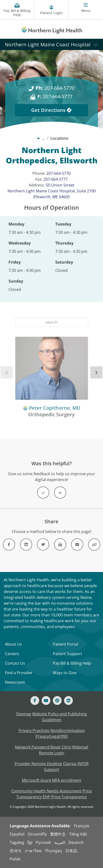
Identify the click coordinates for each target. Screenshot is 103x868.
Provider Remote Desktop (38, 764)
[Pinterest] (57, 700)
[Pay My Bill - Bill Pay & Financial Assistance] (17, 10)
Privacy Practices (34, 730)
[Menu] (86, 10)
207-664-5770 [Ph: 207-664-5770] (55, 88)
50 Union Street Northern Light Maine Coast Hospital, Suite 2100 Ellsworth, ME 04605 (52, 191)
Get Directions (51, 110)
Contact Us (15, 663)
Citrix (66, 747)
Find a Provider (19, 673)
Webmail (80, 747)
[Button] (43, 493)
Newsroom (15, 682)
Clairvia (70, 764)
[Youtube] (46, 700)
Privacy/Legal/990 (52, 736)
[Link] (9, 544)
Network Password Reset (38, 747)
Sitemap (24, 714)
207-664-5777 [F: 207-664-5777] (55, 96)
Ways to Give (65, 673)
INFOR (83, 764)
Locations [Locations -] (59, 138)
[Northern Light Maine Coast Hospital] (51, 44)
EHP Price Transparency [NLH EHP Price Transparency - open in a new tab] (65, 797)
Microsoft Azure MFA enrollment (52, 780)
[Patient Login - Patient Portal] (51, 10)
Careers (12, 654)
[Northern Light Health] (51, 29)
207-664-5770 (58, 173)
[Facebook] (35, 700)
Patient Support (67, 654)
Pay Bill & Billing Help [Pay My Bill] (72, 663)
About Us (13, 644)
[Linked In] (68, 700)
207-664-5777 (56, 179)
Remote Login (52, 753)
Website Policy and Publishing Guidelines (60, 717)
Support (52, 769)
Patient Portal (66, 644)
